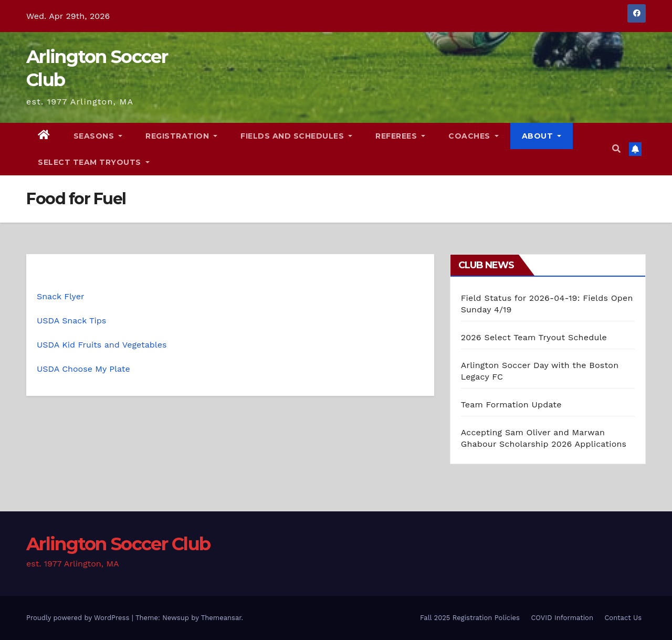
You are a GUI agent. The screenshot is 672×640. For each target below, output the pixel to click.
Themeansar (221, 618)
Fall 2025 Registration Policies (470, 618)
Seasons (98, 136)
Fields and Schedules (296, 136)
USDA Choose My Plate (83, 369)
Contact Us (623, 618)
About (542, 136)
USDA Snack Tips (71, 321)
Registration (181, 136)
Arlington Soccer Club (118, 544)
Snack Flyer (61, 296)
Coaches (474, 136)
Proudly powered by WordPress (79, 618)
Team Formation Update (511, 405)
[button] (616, 149)
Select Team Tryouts (94, 162)
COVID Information (562, 618)
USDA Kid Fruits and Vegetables (102, 345)
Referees (400, 136)
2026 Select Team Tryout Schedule (534, 337)
